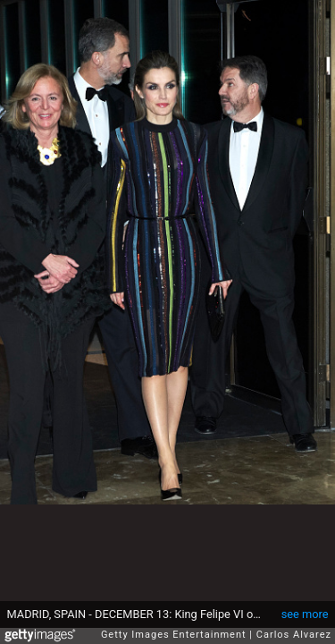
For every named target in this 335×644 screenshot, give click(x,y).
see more (305, 614)
